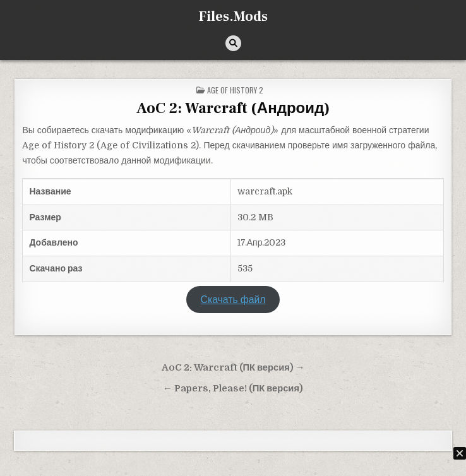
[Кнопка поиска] (233, 43)
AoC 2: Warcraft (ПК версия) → (233, 368)
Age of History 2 (235, 90)
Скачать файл (233, 300)
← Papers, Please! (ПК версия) (233, 389)
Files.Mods (233, 16)
